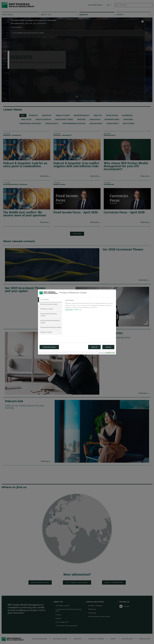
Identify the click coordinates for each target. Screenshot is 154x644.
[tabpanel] (90, 306)
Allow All (108, 347)
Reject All (94, 347)
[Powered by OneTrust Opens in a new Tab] (107, 353)
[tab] (50, 300)
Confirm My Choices (49, 347)
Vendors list (78, 310)
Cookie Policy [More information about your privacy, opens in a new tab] (69, 310)
